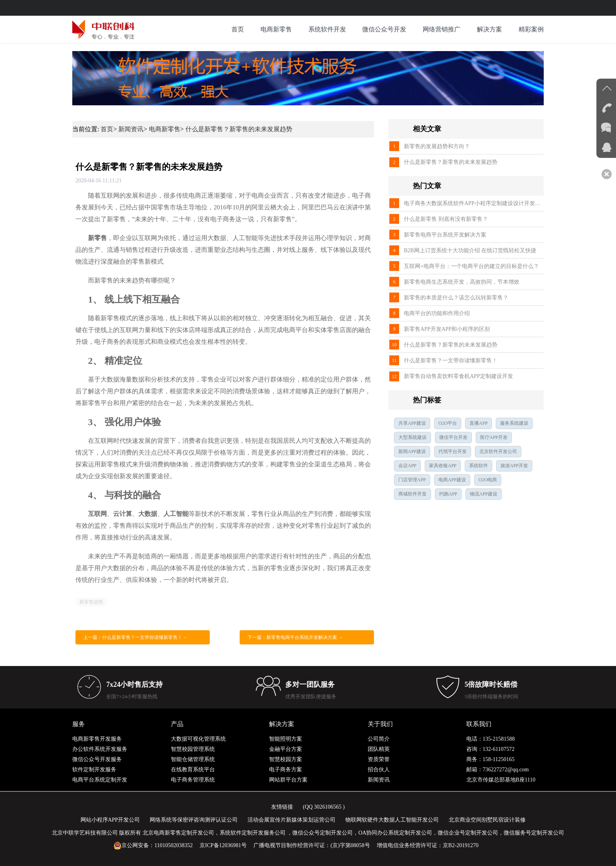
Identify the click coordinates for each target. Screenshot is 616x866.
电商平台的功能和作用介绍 (437, 313)
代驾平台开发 (453, 451)
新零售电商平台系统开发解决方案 (445, 235)
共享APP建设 (412, 423)
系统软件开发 (327, 29)
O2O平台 (448, 423)
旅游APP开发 (514, 466)
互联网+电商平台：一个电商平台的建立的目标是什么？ (471, 266)
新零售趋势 (91, 602)
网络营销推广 (442, 29)
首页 (238, 29)
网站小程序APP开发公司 (110, 820)
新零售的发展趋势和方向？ (437, 146)
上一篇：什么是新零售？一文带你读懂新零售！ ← (136, 637)
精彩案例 (531, 29)
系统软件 (478, 466)
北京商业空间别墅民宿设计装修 (487, 820)
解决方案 (489, 29)
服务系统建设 (514, 423)
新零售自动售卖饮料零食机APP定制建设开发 (458, 376)
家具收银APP (443, 466)
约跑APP (448, 494)
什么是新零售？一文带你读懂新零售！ (451, 361)
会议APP (407, 466)
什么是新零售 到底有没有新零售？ (446, 219)
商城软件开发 (412, 494)
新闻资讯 (131, 129)
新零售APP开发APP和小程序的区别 (447, 329)
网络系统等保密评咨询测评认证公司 (194, 820)
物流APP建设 (484, 494)
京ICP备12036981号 (223, 845)
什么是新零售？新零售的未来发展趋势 (239, 129)
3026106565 (328, 807)
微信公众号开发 (384, 29)
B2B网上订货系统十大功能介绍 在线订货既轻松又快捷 (470, 250)
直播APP (478, 423)
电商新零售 (276, 29)
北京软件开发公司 (498, 451)
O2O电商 (488, 480)
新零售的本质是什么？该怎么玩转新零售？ (456, 298)
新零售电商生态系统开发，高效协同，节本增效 (462, 282)
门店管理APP (412, 480)
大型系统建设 (412, 437)
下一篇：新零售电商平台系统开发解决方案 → (295, 637)
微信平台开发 (453, 437)
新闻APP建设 (412, 451)
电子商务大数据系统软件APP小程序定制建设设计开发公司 (474, 203)
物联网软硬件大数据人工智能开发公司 (392, 820)
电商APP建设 (452, 480)
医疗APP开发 (494, 437)
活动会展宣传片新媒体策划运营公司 (291, 820)
